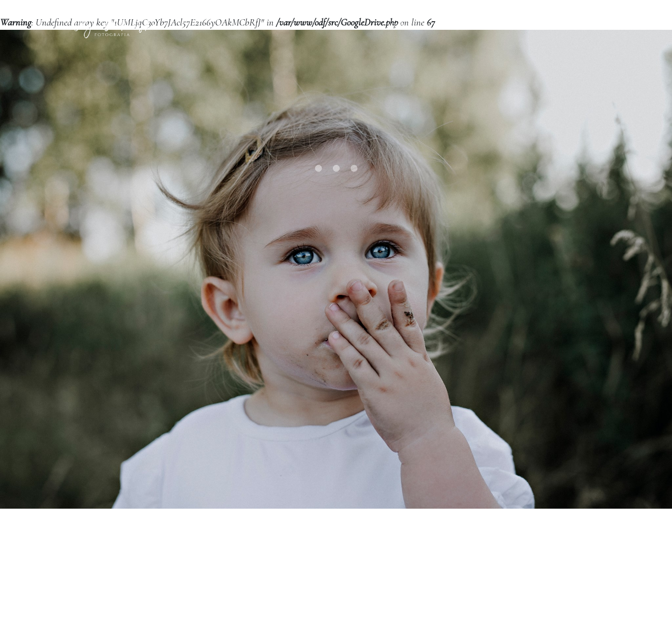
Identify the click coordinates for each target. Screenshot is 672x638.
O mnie (494, 37)
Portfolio (446, 37)
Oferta (398, 37)
